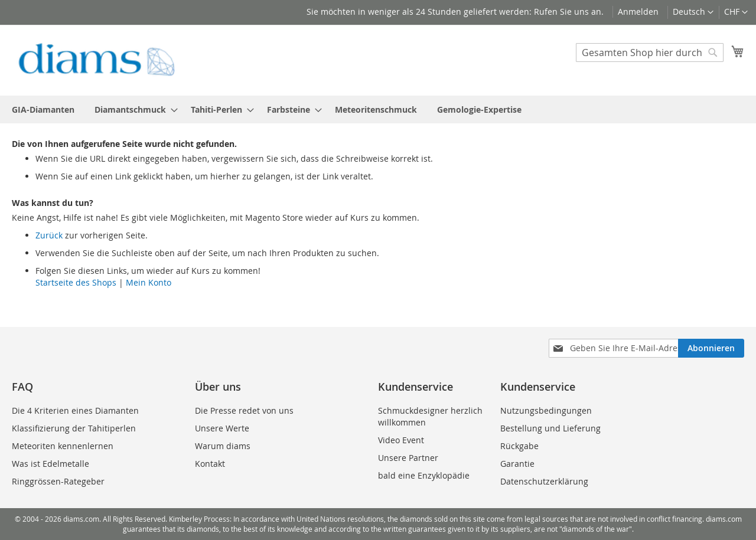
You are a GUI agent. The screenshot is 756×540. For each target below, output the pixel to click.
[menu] (378, 109)
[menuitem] (43, 109)
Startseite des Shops (76, 282)
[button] (736, 12)
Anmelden (638, 12)
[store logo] (97, 60)
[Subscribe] (711, 348)
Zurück (49, 235)
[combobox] (650, 53)
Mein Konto (149, 282)
